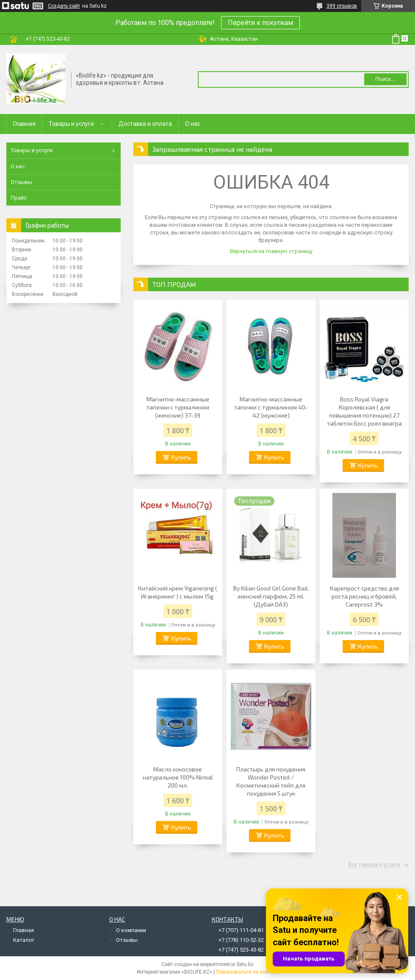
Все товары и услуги (374, 865)
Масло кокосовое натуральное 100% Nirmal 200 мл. (178, 777)
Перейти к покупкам (260, 23)
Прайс (19, 198)
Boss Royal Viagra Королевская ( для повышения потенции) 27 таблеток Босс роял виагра (364, 411)
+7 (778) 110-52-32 (241, 940)
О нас (193, 124)
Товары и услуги (71, 124)
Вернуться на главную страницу (271, 251)
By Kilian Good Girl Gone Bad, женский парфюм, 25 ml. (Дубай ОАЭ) (271, 596)
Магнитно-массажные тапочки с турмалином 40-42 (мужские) (271, 407)
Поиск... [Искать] (385, 79)
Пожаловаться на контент (247, 972)
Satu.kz (245, 964)
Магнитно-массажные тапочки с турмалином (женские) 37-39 (178, 407)
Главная (24, 124)
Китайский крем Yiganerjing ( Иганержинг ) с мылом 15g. (178, 592)
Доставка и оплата (145, 124)
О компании (131, 930)
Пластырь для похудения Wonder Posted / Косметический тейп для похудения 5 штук (271, 781)
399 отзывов (342, 6)
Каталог (24, 940)
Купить (181, 457)
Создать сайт (64, 6)
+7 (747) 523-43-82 (241, 950)
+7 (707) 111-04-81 (241, 930)
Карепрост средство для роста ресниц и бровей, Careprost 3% (364, 596)
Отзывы (21, 182)
